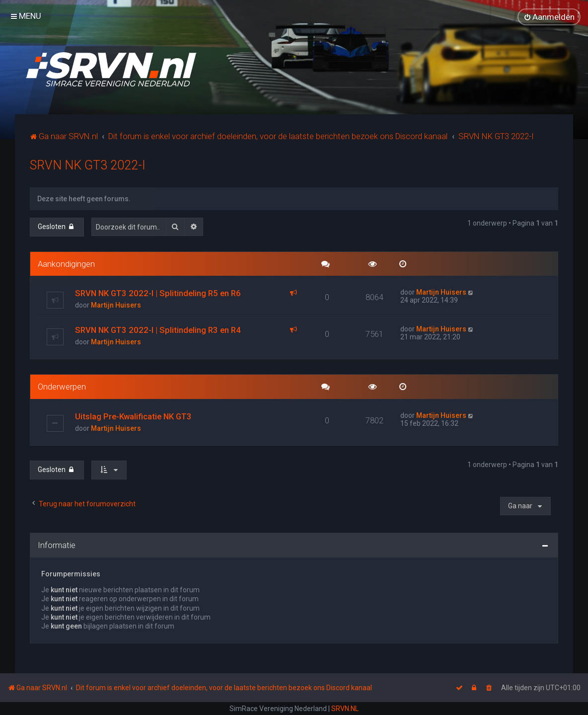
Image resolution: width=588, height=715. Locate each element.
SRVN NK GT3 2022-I (88, 164)
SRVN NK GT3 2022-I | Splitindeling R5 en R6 (158, 293)
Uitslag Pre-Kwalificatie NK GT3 (133, 416)
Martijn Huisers (116, 305)
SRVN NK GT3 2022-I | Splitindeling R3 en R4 (158, 329)
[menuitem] (549, 17)
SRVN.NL (345, 709)
